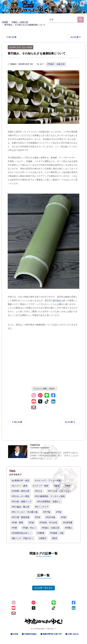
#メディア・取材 (41, 486)
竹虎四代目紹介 (31, 634)
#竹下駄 (47, 512)
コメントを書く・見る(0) (45, 388)
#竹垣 (59, 512)
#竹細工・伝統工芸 (56, 64)
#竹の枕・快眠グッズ (21, 502)
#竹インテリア (42, 507)
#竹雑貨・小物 (57, 533)
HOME (16, 634)
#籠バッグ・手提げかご (23, 538)
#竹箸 (14, 528)
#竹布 (38, 517)
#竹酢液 (41, 533)
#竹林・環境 (17, 523)
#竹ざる (39, 491)
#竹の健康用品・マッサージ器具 (50, 496)
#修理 (57, 486)
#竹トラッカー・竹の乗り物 (25, 512)
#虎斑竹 (43, 538)
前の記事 (12, 37)
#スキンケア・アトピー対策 (48, 481)
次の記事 (75, 37)
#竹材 (63, 517)
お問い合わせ (73, 634)
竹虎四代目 (35, 445)
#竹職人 (69, 528)
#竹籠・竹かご (29, 528)
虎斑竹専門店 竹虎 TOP (52, 634)
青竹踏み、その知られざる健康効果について (37, 53)
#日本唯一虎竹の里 (20, 491)
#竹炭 (31, 523)
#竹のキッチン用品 (20, 496)
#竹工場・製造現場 (20, 517)
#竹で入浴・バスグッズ (59, 491)
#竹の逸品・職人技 (20, 507)
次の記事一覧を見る (43, 588)
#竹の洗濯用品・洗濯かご (49, 502)
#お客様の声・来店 (20, 481)
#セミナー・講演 (19, 486)
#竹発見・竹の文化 (48, 523)
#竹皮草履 (68, 523)
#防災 (55, 538)
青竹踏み (57, 300)
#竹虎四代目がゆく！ (21, 533)
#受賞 (68, 486)
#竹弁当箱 (50, 517)
